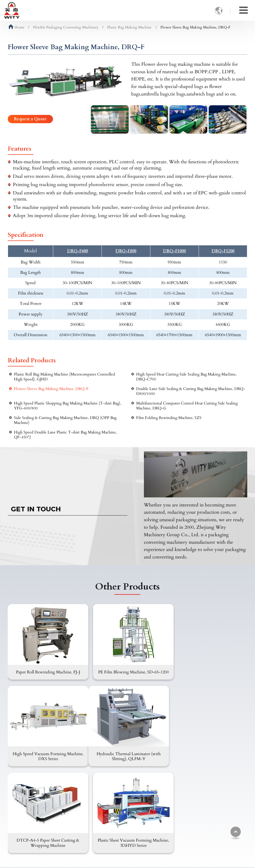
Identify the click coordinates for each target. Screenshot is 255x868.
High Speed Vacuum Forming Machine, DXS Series (209, 671)
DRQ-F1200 (223, 251)
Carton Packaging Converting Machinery (39, 805)
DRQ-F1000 (174, 251)
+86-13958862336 (174, 825)
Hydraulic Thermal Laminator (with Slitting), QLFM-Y (46, 755)
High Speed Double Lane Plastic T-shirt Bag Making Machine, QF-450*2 (65, 435)
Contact (163, 793)
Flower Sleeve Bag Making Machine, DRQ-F (51, 389)
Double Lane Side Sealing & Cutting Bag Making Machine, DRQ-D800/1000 (191, 391)
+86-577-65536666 (175, 832)
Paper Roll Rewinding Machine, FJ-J (46, 669)
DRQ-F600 (78, 251)
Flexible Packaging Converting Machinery (66, 27)
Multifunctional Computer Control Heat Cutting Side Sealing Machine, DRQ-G (187, 406)
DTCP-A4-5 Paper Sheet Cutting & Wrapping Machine (127, 755)
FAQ (99, 819)
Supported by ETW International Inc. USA (127, 861)
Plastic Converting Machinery (39, 829)
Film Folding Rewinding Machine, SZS (169, 418)
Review (102, 836)
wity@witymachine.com (180, 816)
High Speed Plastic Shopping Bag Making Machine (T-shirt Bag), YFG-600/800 (68, 406)
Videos (101, 828)
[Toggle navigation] (244, 10)
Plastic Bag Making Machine (129, 27)
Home (16, 27)
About (101, 803)
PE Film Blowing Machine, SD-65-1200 (127, 671)
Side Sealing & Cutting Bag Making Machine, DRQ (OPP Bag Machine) (65, 420)
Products (20, 793)
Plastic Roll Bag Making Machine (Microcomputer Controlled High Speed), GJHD (64, 377)
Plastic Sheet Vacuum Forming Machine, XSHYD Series (209, 755)
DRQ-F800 (126, 251)
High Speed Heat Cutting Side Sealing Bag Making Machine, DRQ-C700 (186, 377)
